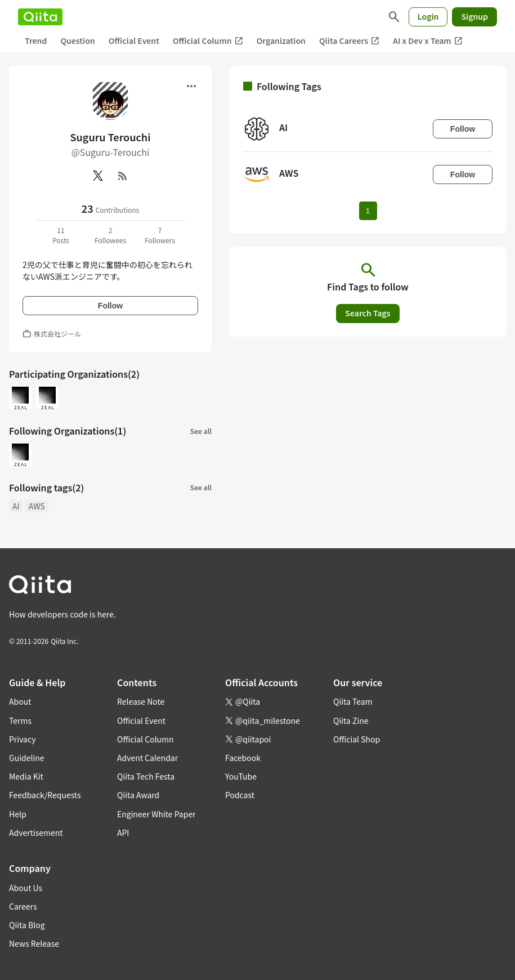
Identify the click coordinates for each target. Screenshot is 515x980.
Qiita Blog (27, 925)
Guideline (27, 758)
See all (201, 431)
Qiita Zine (351, 721)
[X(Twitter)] (98, 176)
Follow (110, 306)
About (20, 701)
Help (18, 814)
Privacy (22, 739)
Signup (474, 16)
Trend (36, 41)
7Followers (160, 235)
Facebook (243, 758)
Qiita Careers (349, 41)
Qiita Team (353, 701)
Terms (20, 721)
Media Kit (26, 776)
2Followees (110, 235)
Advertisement (36, 833)
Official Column (208, 41)
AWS (37, 506)
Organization (281, 41)
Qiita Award (138, 795)
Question (77, 41)
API (123, 833)
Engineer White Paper (156, 814)
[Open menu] (191, 86)
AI (16, 506)
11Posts (61, 235)
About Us (26, 888)
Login (428, 16)
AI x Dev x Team (428, 41)
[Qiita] (40, 17)
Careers (23, 906)
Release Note (141, 701)
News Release (34, 943)
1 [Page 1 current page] (368, 211)
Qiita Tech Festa (146, 776)
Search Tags (368, 313)
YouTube (241, 776)
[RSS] (123, 176)
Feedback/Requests (45, 795)
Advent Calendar (147, 758)
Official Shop (357, 739)
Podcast (240, 795)
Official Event (134, 41)
